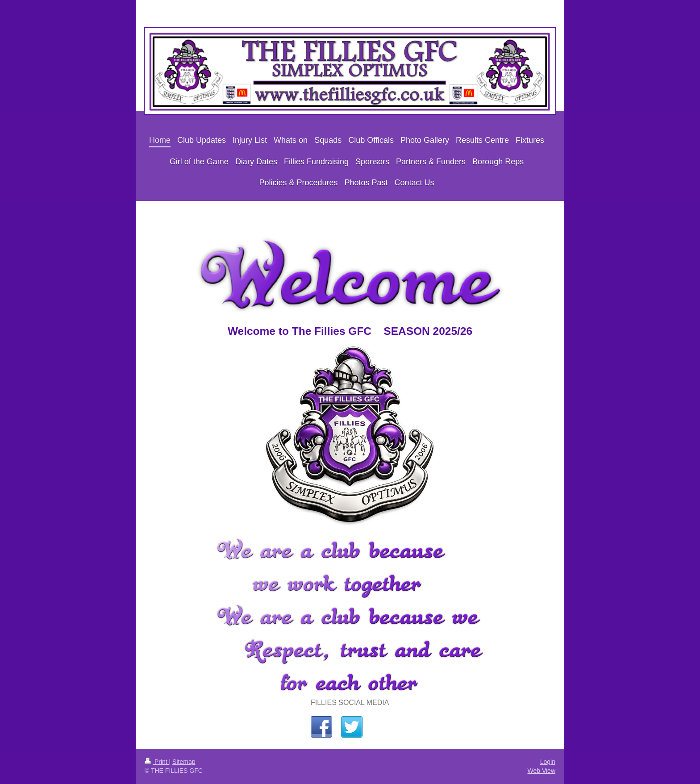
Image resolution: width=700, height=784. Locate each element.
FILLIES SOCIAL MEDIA (350, 703)
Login (548, 762)
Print (157, 762)
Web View (541, 771)
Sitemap (184, 762)
